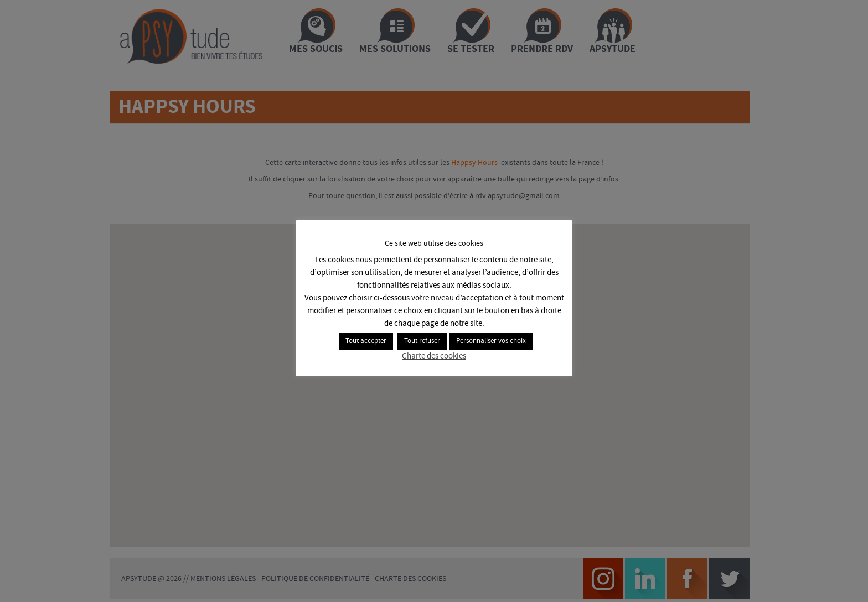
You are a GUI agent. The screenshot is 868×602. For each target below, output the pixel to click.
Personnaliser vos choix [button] (491, 342)
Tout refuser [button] (422, 342)
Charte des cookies (434, 357)
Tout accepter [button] (366, 342)
